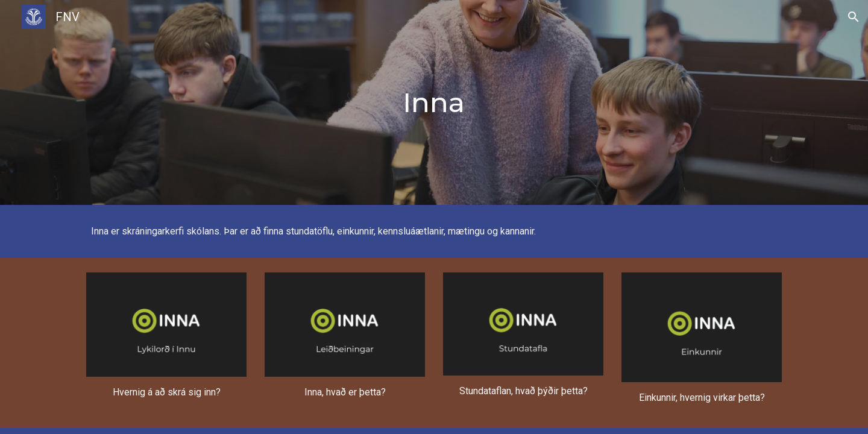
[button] (854, 17)
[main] (434, 103)
